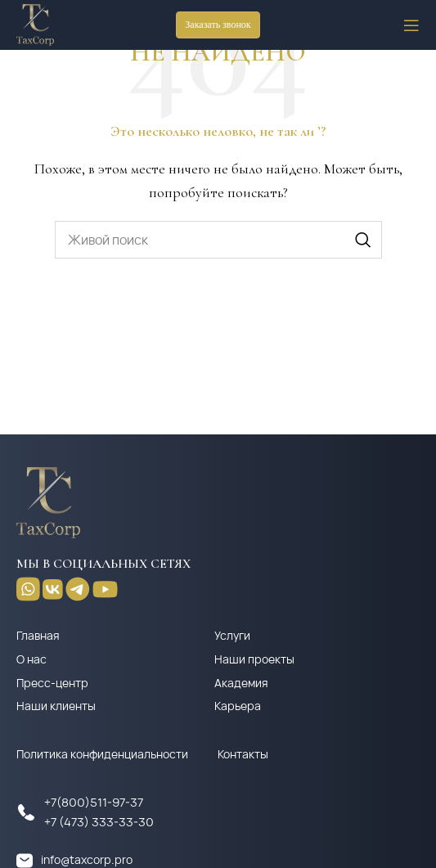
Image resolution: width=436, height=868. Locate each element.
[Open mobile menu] (411, 25)
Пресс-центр (52, 683)
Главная (38, 635)
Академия (241, 683)
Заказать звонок (218, 25)
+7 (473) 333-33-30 (99, 822)
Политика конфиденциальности (102, 754)
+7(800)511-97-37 (94, 802)
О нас (31, 659)
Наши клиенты (56, 706)
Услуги (232, 635)
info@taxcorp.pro (87, 859)
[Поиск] (218, 240)
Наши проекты (254, 659)
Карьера (238, 706)
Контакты (243, 754)
